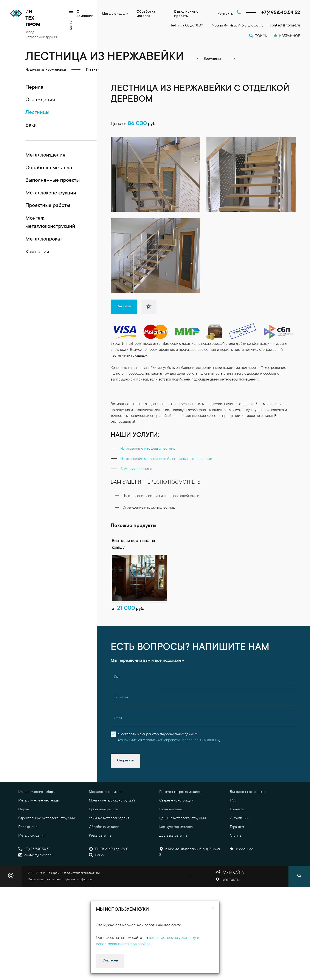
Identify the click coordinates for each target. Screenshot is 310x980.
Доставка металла (173, 860)
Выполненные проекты (186, 14)
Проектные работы (104, 834)
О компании (85, 14)
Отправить (125, 785)
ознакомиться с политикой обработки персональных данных (169, 765)
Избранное (242, 873)
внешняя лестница (136, 484)
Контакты (226, 14)
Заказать (124, 321)
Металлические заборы (37, 816)
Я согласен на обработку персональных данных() (169, 762)
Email (118, 742)
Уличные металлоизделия (109, 842)
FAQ (233, 825)
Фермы (24, 834)
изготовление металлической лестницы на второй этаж (166, 474)
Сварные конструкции (176, 825)
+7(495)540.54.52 (281, 13)
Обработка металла (146, 14)
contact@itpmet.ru (285, 26)
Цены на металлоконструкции (183, 842)
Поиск (97, 879)
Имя (117, 701)
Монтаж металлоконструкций (112, 825)
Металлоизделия (116, 14)
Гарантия (237, 851)
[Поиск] (299, 901)
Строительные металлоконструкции (46, 842)
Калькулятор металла (176, 851)
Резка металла (100, 860)
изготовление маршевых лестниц (148, 464)
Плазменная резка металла (180, 816)
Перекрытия (28, 851)
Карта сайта (233, 897)
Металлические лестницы (39, 825)
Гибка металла (170, 834)
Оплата (236, 860)
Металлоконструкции (106, 816)
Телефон (121, 722)
